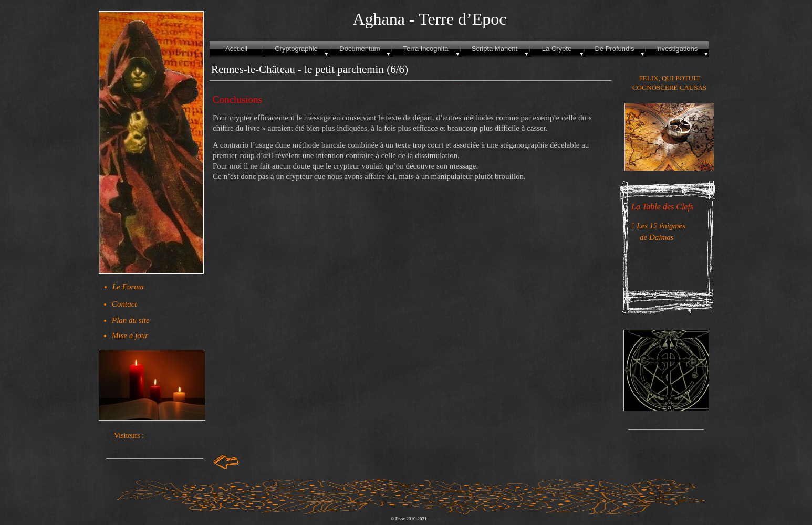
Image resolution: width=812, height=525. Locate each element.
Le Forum (128, 287)
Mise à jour (130, 335)
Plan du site (131, 320)
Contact (124, 304)
